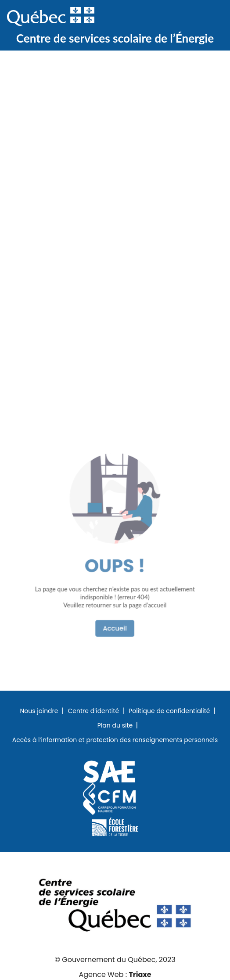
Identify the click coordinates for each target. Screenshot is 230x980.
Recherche (181, 17)
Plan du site (115, 726)
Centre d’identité (93, 711)
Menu (209, 17)
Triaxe (140, 975)
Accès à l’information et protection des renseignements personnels (115, 740)
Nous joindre (39, 711)
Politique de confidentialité (169, 711)
